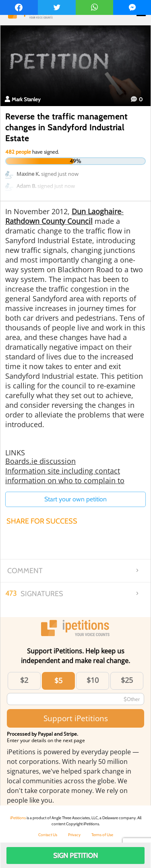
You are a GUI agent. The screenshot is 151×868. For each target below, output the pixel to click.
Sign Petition (75, 855)
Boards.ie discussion (40, 461)
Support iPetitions (76, 718)
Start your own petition (75, 499)
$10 (93, 680)
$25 (127, 680)
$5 (58, 680)
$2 (24, 680)
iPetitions (18, 818)
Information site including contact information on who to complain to (65, 476)
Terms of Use (102, 835)
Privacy (74, 835)
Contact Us (48, 835)
